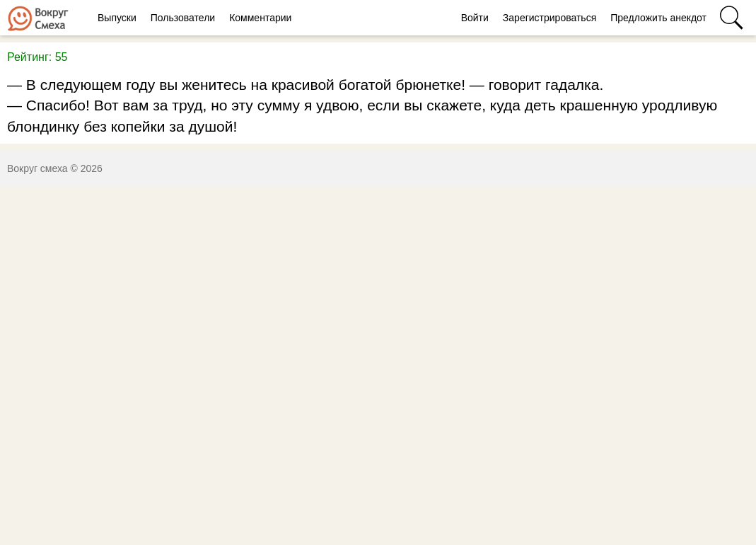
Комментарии (260, 18)
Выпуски (117, 18)
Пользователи (183, 18)
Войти (475, 18)
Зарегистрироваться (549, 18)
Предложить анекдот (658, 18)
